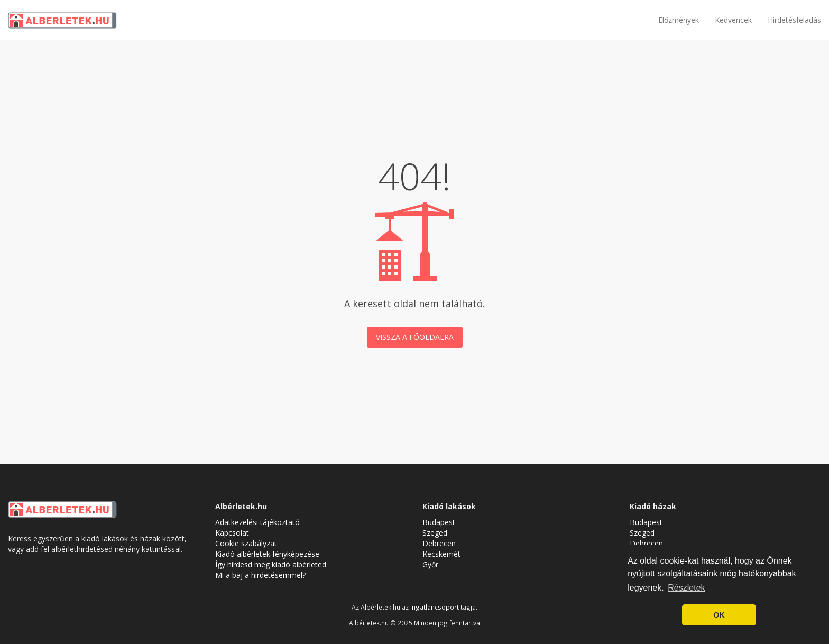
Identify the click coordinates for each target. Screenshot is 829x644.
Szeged (435, 533)
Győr (430, 564)
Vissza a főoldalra (415, 337)
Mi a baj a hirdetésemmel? (260, 575)
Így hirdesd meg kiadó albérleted (271, 564)
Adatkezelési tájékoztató (257, 522)
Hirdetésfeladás (794, 20)
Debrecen (439, 543)
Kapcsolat (232, 533)
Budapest (439, 522)
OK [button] (719, 615)
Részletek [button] (686, 588)
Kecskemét (441, 554)
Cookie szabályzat (246, 543)
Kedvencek (733, 20)
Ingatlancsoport (435, 607)
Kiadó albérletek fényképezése (267, 554)
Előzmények (679, 20)
